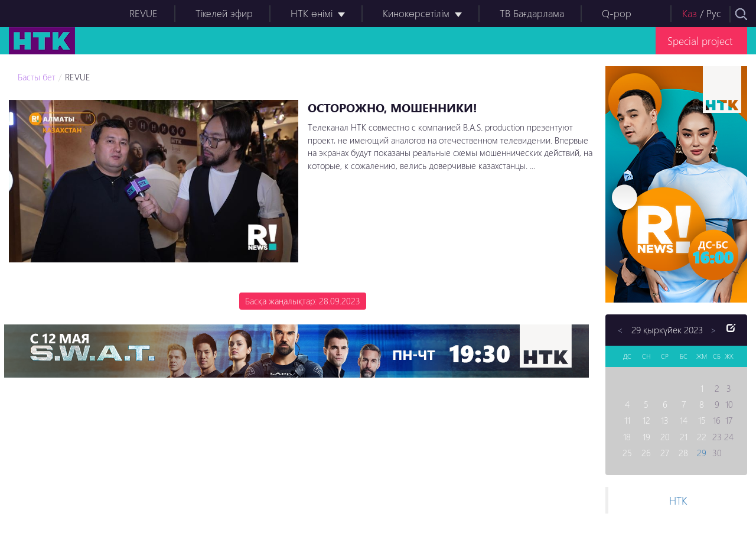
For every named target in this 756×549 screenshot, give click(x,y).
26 (646, 453)
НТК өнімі (312, 13)
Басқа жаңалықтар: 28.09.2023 (303, 301)
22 (702, 437)
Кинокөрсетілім (416, 13)
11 (627, 420)
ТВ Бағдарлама (532, 13)
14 (684, 420)
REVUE (144, 13)
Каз (690, 13)
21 (684, 437)
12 (646, 420)
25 (627, 453)
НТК (678, 500)
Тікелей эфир (224, 13)
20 (665, 437)
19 (646, 437)
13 (665, 420)
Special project (700, 40)
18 (627, 437)
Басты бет (37, 77)
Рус (714, 13)
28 (683, 453)
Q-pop (617, 13)
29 (702, 453)
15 (702, 420)
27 (665, 453)
